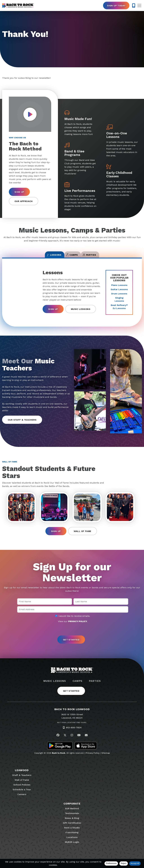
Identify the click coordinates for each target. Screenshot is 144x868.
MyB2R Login (72, 847)
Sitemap (106, 758)
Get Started (71, 696)
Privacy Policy (93, 758)
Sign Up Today (116, 6)
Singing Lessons (119, 303)
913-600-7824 (74, 732)
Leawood (22, 775)
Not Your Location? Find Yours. (72, 727)
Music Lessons (81, 312)
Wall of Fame (83, 536)
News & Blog (72, 823)
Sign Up (19, 192)
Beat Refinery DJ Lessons (119, 310)
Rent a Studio (72, 832)
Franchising (72, 837)
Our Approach (24, 201)
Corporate (72, 808)
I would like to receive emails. (73, 621)
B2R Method (72, 813)
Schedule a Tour (22, 794)
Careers (22, 799)
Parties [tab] (101, 257)
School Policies (22, 789)
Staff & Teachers (22, 780)
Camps (77, 686)
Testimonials (72, 818)
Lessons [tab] (43, 257)
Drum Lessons (119, 297)
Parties (95, 686)
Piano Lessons (119, 288)
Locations (72, 842)
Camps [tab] (72, 257)
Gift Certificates (72, 828)
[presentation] (72, 634)
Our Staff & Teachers (22, 423)
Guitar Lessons (119, 293)
